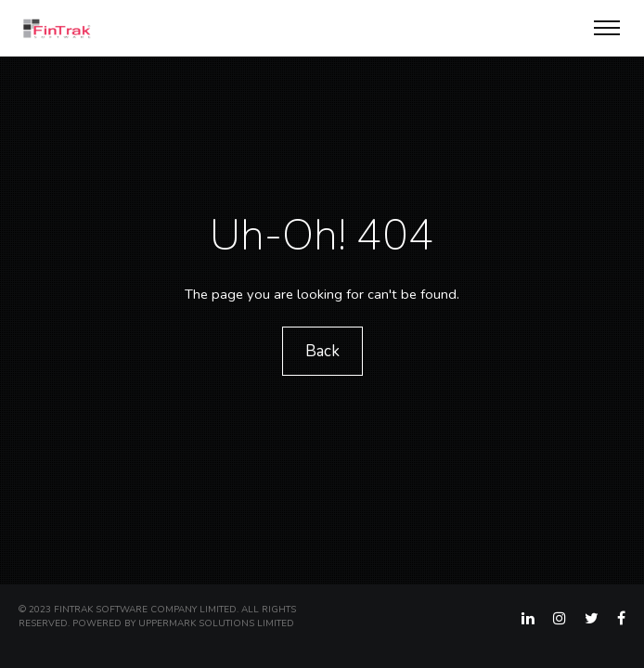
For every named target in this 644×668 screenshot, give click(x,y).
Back (322, 351)
